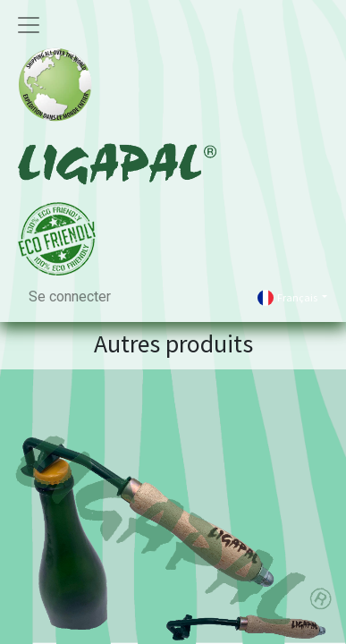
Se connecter (70, 297)
